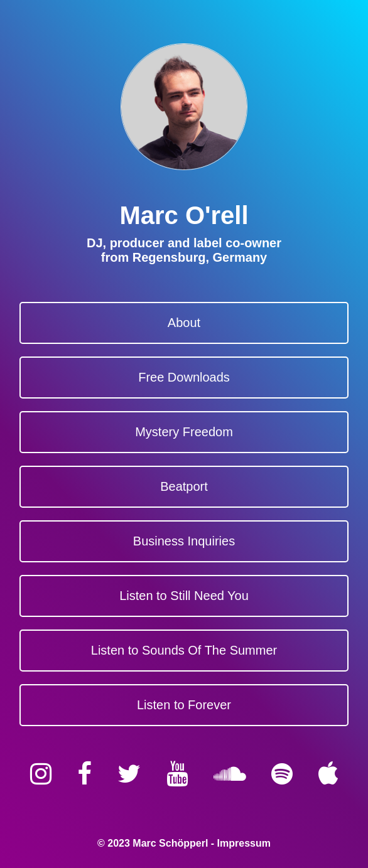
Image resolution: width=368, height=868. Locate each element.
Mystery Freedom (184, 432)
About (184, 323)
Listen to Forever (184, 705)
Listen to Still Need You (184, 596)
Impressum (244, 843)
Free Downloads (184, 377)
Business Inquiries (184, 541)
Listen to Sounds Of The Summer (184, 650)
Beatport (184, 486)
